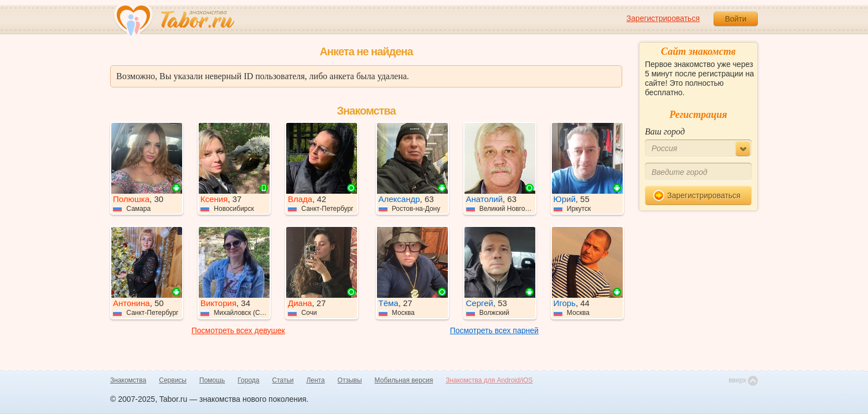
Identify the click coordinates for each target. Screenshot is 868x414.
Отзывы (350, 380)
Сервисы (173, 380)
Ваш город (665, 131)
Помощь (212, 380)
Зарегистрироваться (663, 18)
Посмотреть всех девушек (238, 330)
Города (248, 380)
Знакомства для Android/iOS (489, 380)
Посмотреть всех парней (494, 330)
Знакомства (128, 380)
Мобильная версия (404, 380)
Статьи (283, 380)
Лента (315, 380)
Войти (735, 19)
